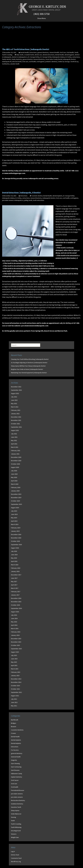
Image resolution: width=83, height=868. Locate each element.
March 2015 (15, 669)
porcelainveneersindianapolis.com (35, 326)
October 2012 (15, 689)
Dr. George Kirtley (34, 57)
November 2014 (16, 682)
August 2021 (15, 430)
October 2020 (15, 464)
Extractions (33, 52)
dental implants (57, 196)
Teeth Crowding (7, 55)
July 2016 (14, 615)
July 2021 (14, 434)
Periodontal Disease (18, 790)
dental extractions (49, 55)
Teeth (76, 52)
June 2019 (14, 514)
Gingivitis (14, 760)
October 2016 (15, 605)
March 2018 (15, 565)
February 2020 (16, 487)
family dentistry (17, 59)
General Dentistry (39, 59)
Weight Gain (15, 837)
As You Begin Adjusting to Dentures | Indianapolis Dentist (29, 363)
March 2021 (15, 447)
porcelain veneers (17, 794)
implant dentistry (17, 777)
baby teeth (20, 55)
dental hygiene (69, 55)
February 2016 (16, 632)
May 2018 (14, 558)
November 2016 (16, 602)
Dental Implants (16, 743)
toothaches (6, 64)
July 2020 (14, 471)
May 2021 (14, 440)
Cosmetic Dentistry (17, 730)
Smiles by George (64, 62)
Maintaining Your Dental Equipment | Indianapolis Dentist (29, 373)
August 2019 (15, 508)
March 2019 (15, 524)
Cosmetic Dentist (37, 196)
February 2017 (16, 592)
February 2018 (16, 568)
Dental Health (24, 52)
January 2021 (15, 454)
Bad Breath (15, 720)
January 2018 (15, 571)
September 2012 (16, 692)
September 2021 (16, 427)
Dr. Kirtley (69, 57)
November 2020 (16, 461)
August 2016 (15, 612)
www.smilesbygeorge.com (15, 173)
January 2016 (15, 635)
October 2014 (15, 686)
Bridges (14, 723)
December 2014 (16, 679)
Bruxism (14, 727)
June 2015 (14, 659)
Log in (13, 851)
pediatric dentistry (51, 62)
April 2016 (14, 625)
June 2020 (14, 474)
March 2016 (15, 628)
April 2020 (14, 481)
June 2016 (14, 618)
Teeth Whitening (16, 827)
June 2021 (14, 437)
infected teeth (17, 62)
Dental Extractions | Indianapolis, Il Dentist (21, 193)
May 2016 (14, 622)
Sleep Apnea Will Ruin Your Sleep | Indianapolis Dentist (28, 366)
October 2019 (15, 501)
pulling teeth (28, 200)
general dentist (28, 59)
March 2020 (15, 484)
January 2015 (15, 676)
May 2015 (14, 662)
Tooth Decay (74, 62)
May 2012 (14, 706)
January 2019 (15, 531)
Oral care (25, 62)
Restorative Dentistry (18, 800)
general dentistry (43, 52)
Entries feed (15, 855)
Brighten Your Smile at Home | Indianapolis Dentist (27, 369)
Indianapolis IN (7, 62)
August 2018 (15, 548)
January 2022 (15, 414)
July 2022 (14, 397)
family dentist (7, 59)
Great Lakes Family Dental (54, 59)
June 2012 (14, 702)
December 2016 (16, 598)
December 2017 (16, 575)
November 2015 (16, 642)
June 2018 (14, 555)
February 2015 (16, 672)
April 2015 (14, 665)
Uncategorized (16, 831)
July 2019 (14, 511)
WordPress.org (16, 862)
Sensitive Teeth (16, 807)
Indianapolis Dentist (69, 59)
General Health (54, 52)
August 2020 (15, 467)
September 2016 (16, 608)
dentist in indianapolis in (20, 57)
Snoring (14, 817)
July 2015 (14, 655)
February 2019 (16, 528)
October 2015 (15, 645)
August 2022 (15, 393)
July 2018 (14, 551)
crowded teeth (29, 55)
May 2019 (14, 518)
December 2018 (16, 534)
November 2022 (16, 387)
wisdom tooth (13, 125)
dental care (38, 55)
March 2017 (15, 588)
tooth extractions (39, 200)
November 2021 (16, 420)
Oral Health (70, 52)
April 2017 (14, 585)
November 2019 (16, 498)
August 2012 (15, 696)
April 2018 (14, 561)
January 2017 (15, 595)
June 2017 (14, 578)
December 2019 (16, 494)
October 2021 (15, 424)
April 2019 (14, 521)
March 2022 (15, 407)
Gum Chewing (15, 763)
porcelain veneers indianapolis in (13, 200)
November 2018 (16, 538)
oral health (32, 62)
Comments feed (16, 858)
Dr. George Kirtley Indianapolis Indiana (53, 57)
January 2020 (15, 491)
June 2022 (14, 400)
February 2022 (16, 410)
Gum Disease (15, 770)
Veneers (14, 834)
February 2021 (16, 451)
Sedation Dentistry (17, 804)
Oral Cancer (15, 780)
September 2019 (16, 504)
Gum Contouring (16, 767)
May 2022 (14, 404)
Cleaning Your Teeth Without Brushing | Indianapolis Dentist (30, 359)
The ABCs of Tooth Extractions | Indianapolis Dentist (26, 49)
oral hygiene (41, 62)
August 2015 (15, 652)
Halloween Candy (17, 774)
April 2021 (14, 444)
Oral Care (63, 52)
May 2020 (14, 477)
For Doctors (15, 750)
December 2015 (16, 639)
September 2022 (16, 390)
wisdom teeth (15, 64)
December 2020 (16, 457)
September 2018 (16, 545)
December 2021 (16, 417)
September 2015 (16, 649)
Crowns (13, 733)
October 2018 (15, 541)
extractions (76, 57)
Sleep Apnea (15, 810)
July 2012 (14, 699)
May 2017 (14, 581)
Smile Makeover (16, 814)
